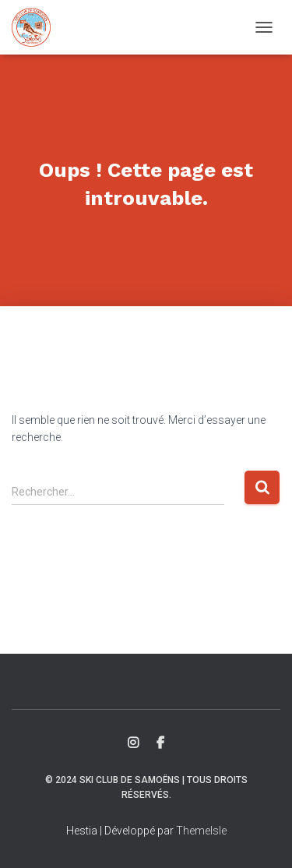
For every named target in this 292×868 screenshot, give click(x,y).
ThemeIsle (201, 831)
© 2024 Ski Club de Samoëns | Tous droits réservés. (146, 787)
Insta (133, 743)
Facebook (160, 743)
